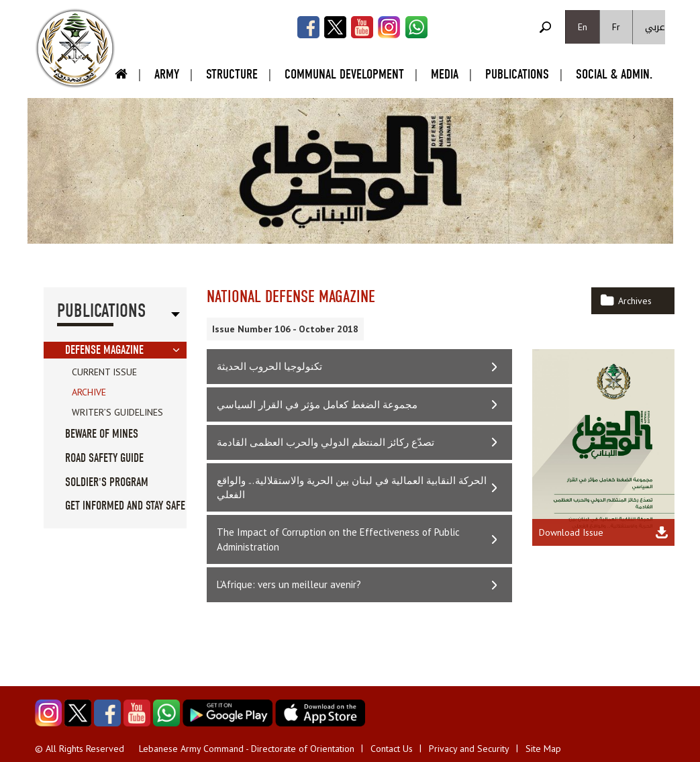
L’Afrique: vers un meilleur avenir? (289, 584)
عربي (655, 27)
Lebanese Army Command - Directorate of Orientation (247, 749)
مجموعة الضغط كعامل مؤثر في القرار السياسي (317, 404)
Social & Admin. (614, 74)
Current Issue (104, 372)
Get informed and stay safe (125, 506)
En (583, 27)
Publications (517, 74)
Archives (635, 301)
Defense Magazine (104, 350)
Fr (616, 27)
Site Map (543, 749)
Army (167, 74)
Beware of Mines (102, 434)
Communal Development (344, 74)
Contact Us (392, 749)
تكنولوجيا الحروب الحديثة (269, 366)
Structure (232, 74)
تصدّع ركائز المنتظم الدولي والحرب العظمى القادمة (326, 442)
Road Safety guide (104, 458)
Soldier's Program (107, 482)
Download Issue (571, 532)
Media (445, 74)
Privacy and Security (469, 749)
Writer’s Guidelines (117, 412)
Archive (89, 392)
